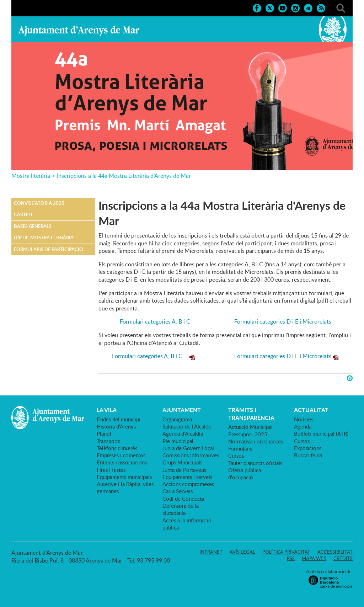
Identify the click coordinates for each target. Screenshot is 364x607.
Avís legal (242, 552)
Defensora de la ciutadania (181, 509)
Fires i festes (111, 470)
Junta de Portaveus (184, 470)
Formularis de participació (49, 249)
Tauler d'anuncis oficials (255, 463)
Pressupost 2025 (248, 434)
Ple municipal (178, 441)
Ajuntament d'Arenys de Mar (79, 31)
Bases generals (33, 226)
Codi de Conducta (183, 499)
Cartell (24, 214)
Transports (108, 441)
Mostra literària (31, 176)
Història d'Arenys (116, 426)
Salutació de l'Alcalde (187, 426)
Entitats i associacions (122, 462)
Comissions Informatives (191, 455)
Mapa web (314, 558)
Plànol (104, 433)
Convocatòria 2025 (39, 203)
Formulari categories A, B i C (159, 321)
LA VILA (107, 410)
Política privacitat (286, 552)
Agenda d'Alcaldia (183, 433)
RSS (291, 558)
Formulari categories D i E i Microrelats (283, 321)
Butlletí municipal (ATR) (321, 433)
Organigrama (177, 419)
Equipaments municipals (124, 477)
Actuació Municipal (250, 427)
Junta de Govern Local (188, 448)
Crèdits (343, 558)
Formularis (240, 448)
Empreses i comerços (121, 455)
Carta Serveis (178, 491)
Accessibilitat (335, 552)
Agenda (303, 426)
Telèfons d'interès (117, 448)
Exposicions (308, 448)
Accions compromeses (188, 484)
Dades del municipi (119, 419)
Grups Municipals (182, 462)
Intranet (211, 552)
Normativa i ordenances (256, 441)
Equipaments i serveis (187, 477)
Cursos (236, 456)
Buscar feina (308, 455)
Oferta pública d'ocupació (245, 474)
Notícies (304, 419)
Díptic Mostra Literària (44, 238)
